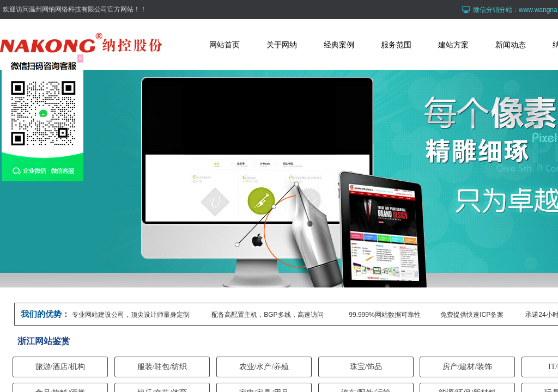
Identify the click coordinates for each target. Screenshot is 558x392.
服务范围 (396, 45)
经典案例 (339, 45)
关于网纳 (282, 45)
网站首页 (225, 45)
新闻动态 (511, 45)
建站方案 (453, 45)
